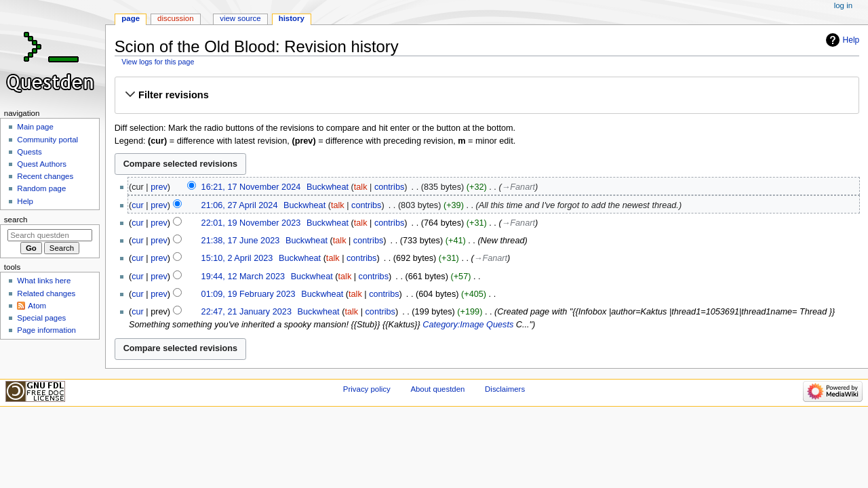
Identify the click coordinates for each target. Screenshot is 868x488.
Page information (46, 330)
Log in (843, 5)
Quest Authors (42, 164)
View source (240, 18)
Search (16, 220)
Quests (29, 152)
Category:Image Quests (468, 325)
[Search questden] (50, 235)
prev (159, 187)
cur (138, 205)
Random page (41, 188)
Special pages (41, 318)
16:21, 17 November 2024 (251, 187)
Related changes (46, 293)
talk (361, 187)
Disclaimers (505, 389)
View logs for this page (158, 62)
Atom (37, 306)
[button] (487, 95)
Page (131, 18)
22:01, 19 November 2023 (251, 223)
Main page (35, 127)
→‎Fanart (518, 187)
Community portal (47, 140)
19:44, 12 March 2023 (243, 277)
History (292, 18)
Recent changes (45, 176)
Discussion (175, 18)
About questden (437, 389)
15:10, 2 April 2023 (237, 258)
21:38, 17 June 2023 (241, 241)
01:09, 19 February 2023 (249, 294)
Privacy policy (367, 389)
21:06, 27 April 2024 (240, 205)
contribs (389, 187)
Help (851, 40)
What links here (44, 281)
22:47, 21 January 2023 (246, 312)
